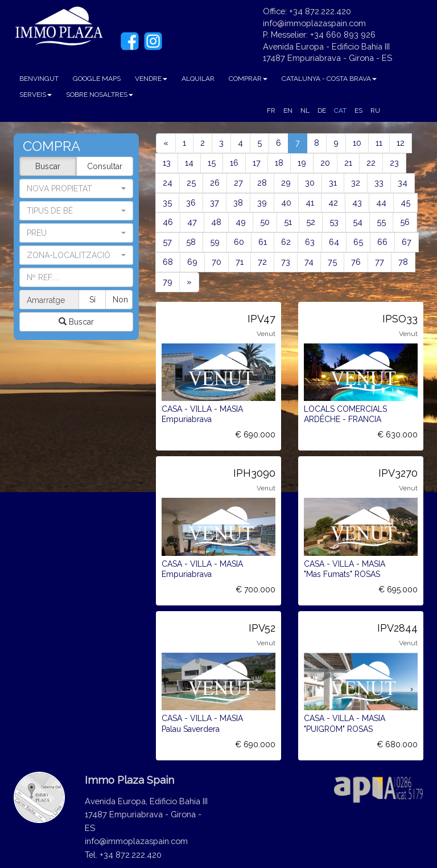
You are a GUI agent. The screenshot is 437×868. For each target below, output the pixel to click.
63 (310, 242)
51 (288, 222)
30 (310, 183)
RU (375, 110)
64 (334, 242)
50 (265, 222)
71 (240, 262)
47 (192, 222)
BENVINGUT (39, 79)
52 (311, 222)
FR (271, 110)
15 (212, 163)
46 (168, 222)
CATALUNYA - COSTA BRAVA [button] (329, 79)
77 (380, 262)
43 (357, 202)
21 (348, 163)
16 (234, 163)
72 (262, 262)
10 (357, 143)
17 (257, 163)
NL (305, 110)
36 (191, 202)
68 (168, 262)
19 (302, 163)
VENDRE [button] (151, 79)
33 (379, 183)
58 (191, 242)
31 (333, 183)
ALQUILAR (198, 79)
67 (407, 242)
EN (288, 110)
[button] (76, 211)
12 (401, 143)
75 (332, 262)
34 (403, 183)
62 (286, 242)
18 (279, 163)
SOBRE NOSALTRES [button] (100, 95)
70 (217, 262)
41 (310, 202)
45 (405, 202)
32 (356, 183)
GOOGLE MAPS (97, 79)
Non (120, 300)
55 (381, 222)
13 (167, 163)
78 (403, 262)
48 (216, 222)
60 (239, 242)
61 (263, 242)
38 (238, 202)
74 (309, 262)
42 (333, 202)
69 (192, 262)
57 (167, 242)
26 (215, 183)
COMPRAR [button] (248, 79)
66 (382, 242)
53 (334, 222)
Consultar (105, 166)
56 (405, 222)
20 (325, 163)
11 (379, 143)
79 (168, 282)
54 (358, 222)
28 (262, 183)
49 (241, 222)
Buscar (48, 166)
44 (381, 202)
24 (168, 183)
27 (238, 183)
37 (215, 202)
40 (286, 202)
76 (356, 262)
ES (358, 110)
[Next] (189, 282)
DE (322, 110)
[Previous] (166, 143)
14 (189, 163)
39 (262, 202)
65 (358, 242)
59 (215, 242)
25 (191, 183)
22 (371, 163)
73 (286, 262)
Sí (93, 300)
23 (394, 163)
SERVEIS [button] (36, 95)
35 (167, 202)
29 (286, 183)
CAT (340, 110)
